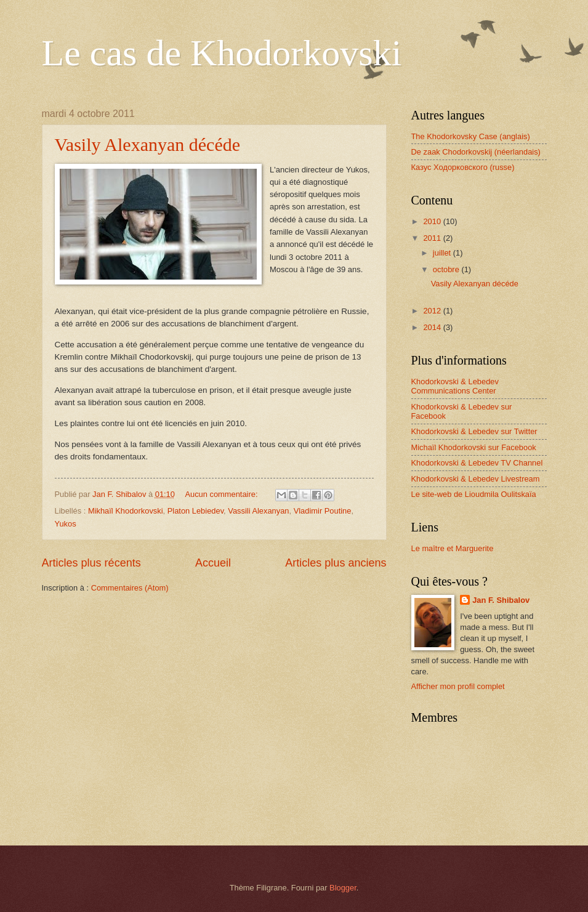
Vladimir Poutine (323, 511)
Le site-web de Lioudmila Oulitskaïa (474, 494)
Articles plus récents (91, 563)
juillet (443, 253)
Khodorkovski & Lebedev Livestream (476, 479)
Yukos (66, 524)
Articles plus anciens (336, 563)
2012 (433, 311)
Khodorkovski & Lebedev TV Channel (477, 463)
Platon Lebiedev (195, 511)
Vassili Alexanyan (258, 511)
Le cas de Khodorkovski (222, 53)
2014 (433, 327)
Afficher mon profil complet (458, 686)
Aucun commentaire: (222, 494)
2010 (433, 221)
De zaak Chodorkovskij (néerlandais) (476, 152)
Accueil (213, 563)
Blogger (343, 888)
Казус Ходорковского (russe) (463, 167)
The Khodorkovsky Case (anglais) (471, 136)
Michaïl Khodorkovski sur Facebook (474, 447)
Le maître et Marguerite (453, 548)
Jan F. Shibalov (501, 600)
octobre (447, 269)
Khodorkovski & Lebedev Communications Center (455, 386)
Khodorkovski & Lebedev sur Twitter (474, 431)
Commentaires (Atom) (130, 588)
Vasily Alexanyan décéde (148, 144)
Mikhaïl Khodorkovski (126, 511)
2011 (433, 238)
